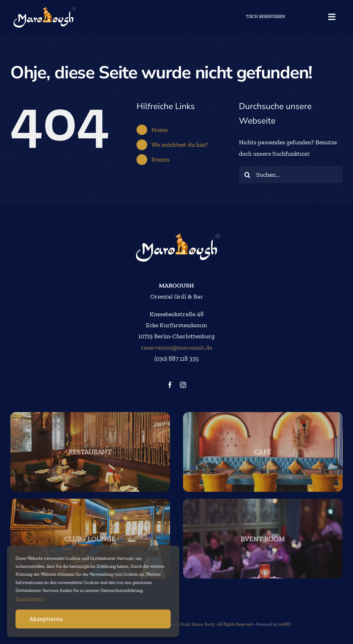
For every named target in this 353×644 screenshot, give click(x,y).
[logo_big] (43, 9)
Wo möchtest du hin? (179, 145)
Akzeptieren (46, 619)
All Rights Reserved (235, 624)
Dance (197, 624)
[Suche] (248, 175)
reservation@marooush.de (176, 348)
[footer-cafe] (263, 452)
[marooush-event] (263, 539)
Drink (185, 624)
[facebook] (170, 385)
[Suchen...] (291, 175)
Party (210, 624)
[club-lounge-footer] (90, 539)
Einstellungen (31, 599)
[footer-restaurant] (90, 452)
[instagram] (183, 385)
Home (159, 130)
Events (160, 159)
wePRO (285, 624)
